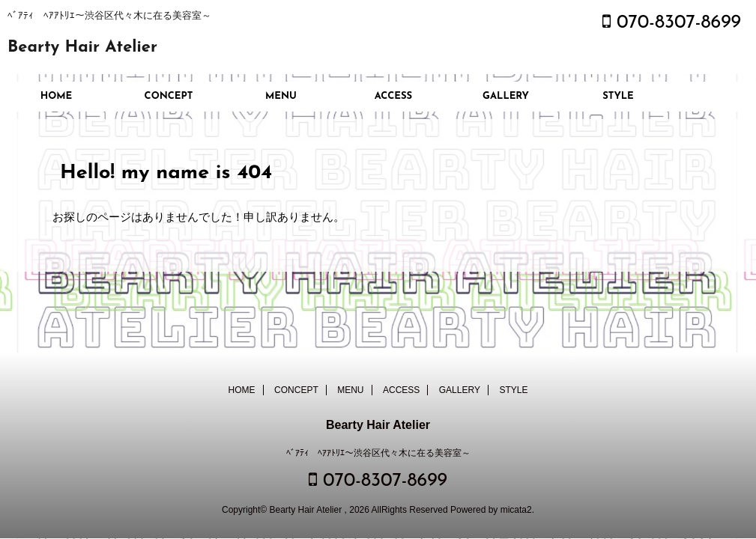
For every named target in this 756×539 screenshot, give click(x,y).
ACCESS (393, 96)
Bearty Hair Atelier (82, 48)
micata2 (516, 510)
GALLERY (506, 96)
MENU (281, 96)
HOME (57, 96)
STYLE (618, 96)
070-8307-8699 (672, 23)
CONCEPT (169, 96)
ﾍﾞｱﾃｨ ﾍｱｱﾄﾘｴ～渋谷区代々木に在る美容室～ (378, 453)
